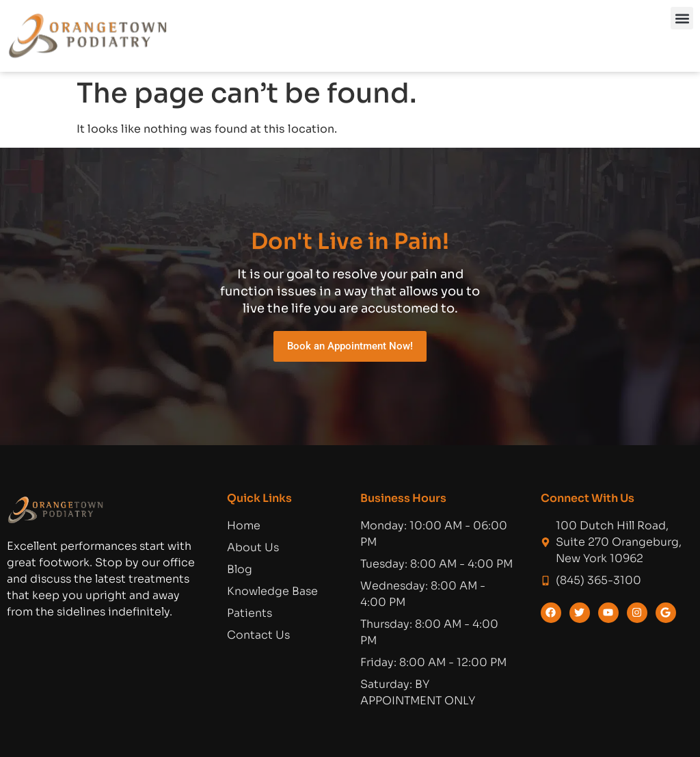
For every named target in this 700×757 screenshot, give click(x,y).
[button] (682, 18)
